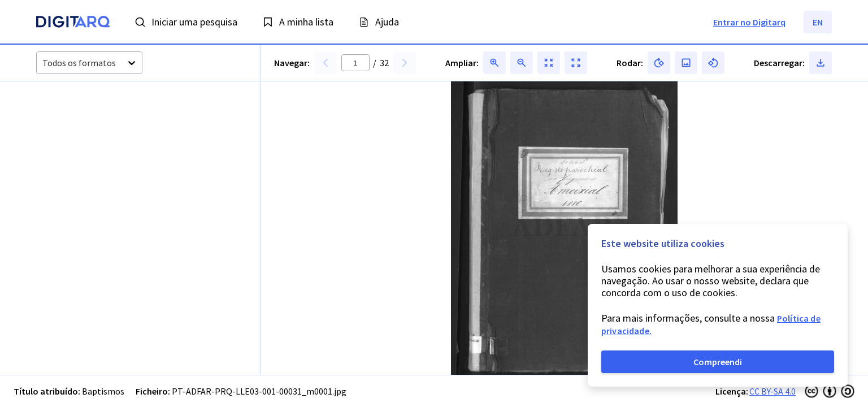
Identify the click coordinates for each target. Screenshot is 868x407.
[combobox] (43, 63)
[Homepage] (73, 23)
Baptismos (103, 391)
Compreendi (718, 362)
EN (818, 22)
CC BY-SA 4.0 (772, 391)
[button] (65, 124)
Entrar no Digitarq (749, 22)
